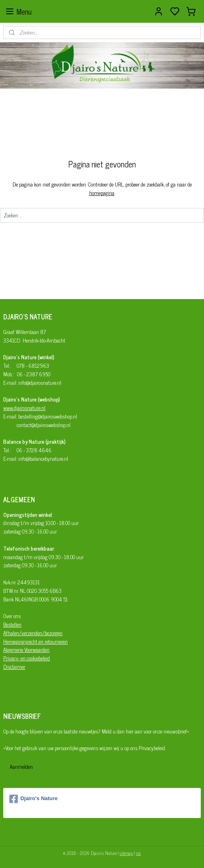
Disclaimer (14, 667)
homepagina (102, 193)
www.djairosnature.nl (24, 408)
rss (138, 853)
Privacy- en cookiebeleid (27, 658)
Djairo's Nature (33, 799)
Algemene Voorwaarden (26, 650)
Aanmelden (21, 767)
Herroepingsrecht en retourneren (35, 641)
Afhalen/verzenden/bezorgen (33, 633)
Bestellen (12, 624)
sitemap (126, 853)
